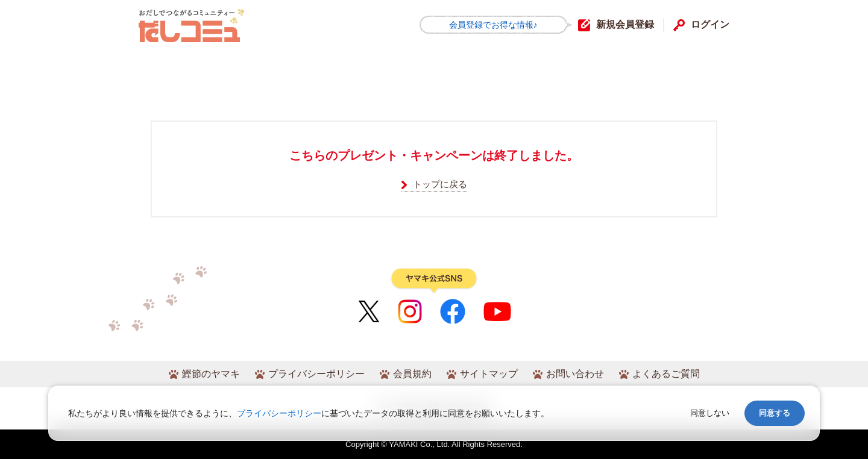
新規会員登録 (625, 24)
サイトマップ (489, 374)
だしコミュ (191, 26)
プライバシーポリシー (316, 374)
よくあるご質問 (666, 374)
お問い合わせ (575, 374)
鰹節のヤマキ (211, 374)
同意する (775, 413)
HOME (166, 68)
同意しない (710, 413)
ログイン (710, 24)
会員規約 (412, 374)
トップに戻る (440, 184)
